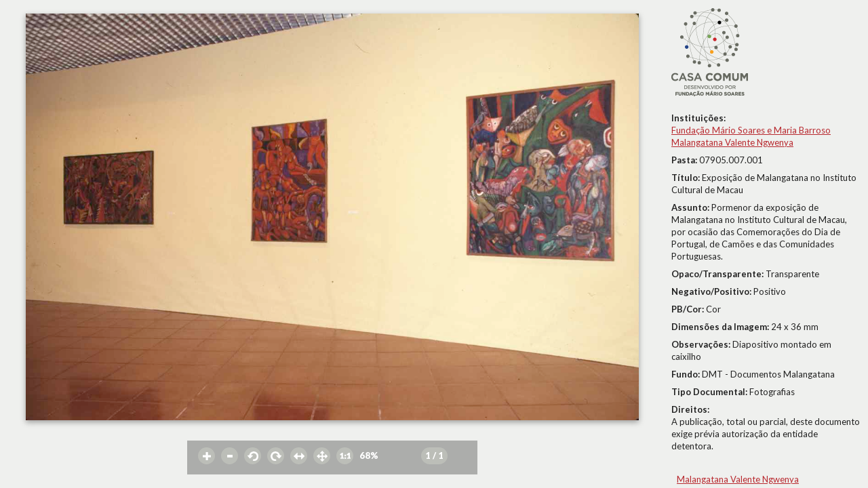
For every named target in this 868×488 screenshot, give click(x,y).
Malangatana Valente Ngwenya (732, 142)
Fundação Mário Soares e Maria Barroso (751, 130)
